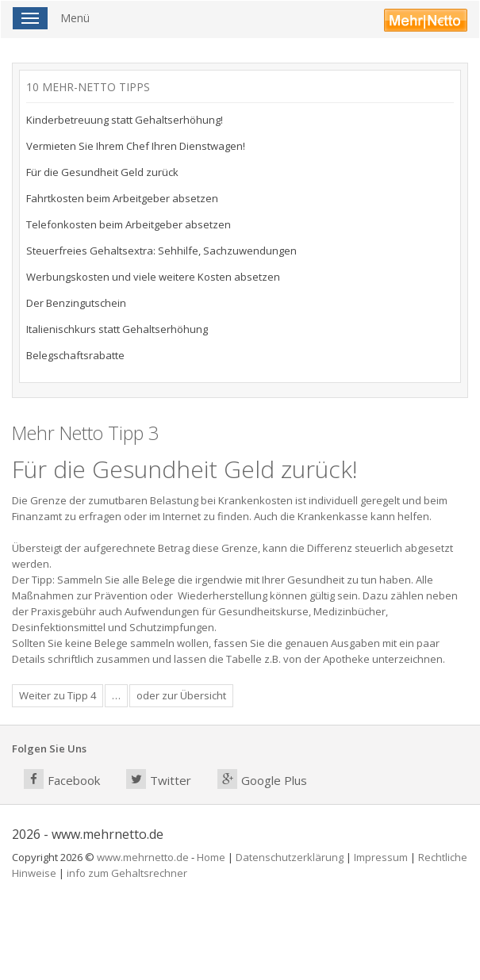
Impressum (381, 857)
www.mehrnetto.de (143, 857)
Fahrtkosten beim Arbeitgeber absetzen (122, 198)
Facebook (62, 779)
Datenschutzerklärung (290, 857)
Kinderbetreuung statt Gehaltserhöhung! (125, 120)
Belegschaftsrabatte (75, 355)
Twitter (159, 779)
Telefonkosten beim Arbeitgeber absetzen (129, 224)
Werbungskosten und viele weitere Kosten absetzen (153, 277)
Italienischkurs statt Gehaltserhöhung (117, 329)
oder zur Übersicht (181, 695)
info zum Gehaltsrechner (127, 873)
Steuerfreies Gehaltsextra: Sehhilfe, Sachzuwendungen (161, 251)
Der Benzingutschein (76, 303)
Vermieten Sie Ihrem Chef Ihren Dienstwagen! (136, 146)
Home (211, 857)
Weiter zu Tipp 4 (58, 695)
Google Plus (262, 779)
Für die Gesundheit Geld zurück (102, 172)
